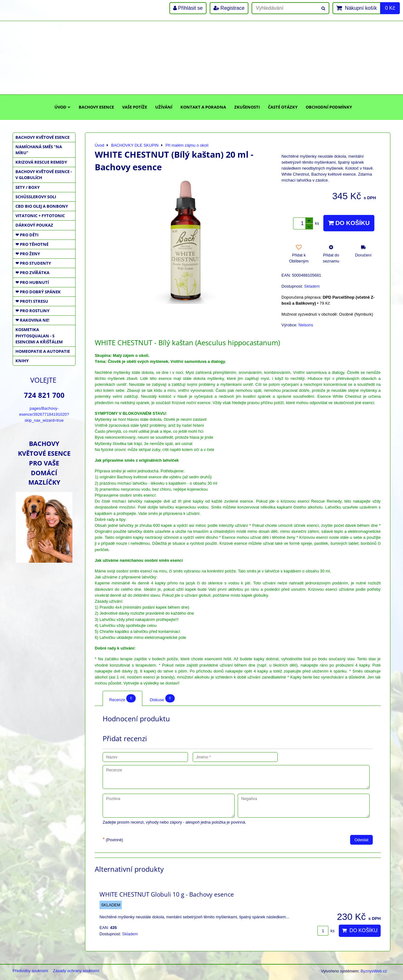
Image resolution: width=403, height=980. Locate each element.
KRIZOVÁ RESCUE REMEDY (41, 162)
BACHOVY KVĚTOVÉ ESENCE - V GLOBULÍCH (44, 175)
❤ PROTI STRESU (32, 301)
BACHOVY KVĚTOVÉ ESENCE (43, 137)
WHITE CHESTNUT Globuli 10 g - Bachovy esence (167, 894)
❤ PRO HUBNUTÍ (32, 282)
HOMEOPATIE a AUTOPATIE (43, 351)
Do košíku (349, 223)
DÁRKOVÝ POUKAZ (34, 225)
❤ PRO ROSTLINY (32, 311)
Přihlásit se (188, 8)
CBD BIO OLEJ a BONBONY (42, 206)
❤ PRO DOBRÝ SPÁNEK (38, 292)
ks (326, 931)
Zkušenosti (247, 107)
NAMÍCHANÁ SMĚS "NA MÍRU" (39, 150)
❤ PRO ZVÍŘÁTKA (32, 273)
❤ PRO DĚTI (27, 235)
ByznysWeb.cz (374, 971)
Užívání (164, 107)
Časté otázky (283, 107)
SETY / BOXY (28, 187)
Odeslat (361, 840)
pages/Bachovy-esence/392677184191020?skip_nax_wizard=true (44, 414)
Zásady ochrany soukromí (76, 971)
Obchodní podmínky (329, 107)
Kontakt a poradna (203, 107)
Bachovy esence (96, 107)
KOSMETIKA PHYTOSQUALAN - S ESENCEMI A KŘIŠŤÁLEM (39, 335)
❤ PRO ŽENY (28, 254)
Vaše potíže (135, 107)
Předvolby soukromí (30, 971)
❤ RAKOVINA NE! (32, 320)
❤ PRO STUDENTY (33, 263)
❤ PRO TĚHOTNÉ (32, 244)
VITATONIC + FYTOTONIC (40, 216)
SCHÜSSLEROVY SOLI (36, 197)
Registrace (229, 8)
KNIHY (22, 361)
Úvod (62, 107)
